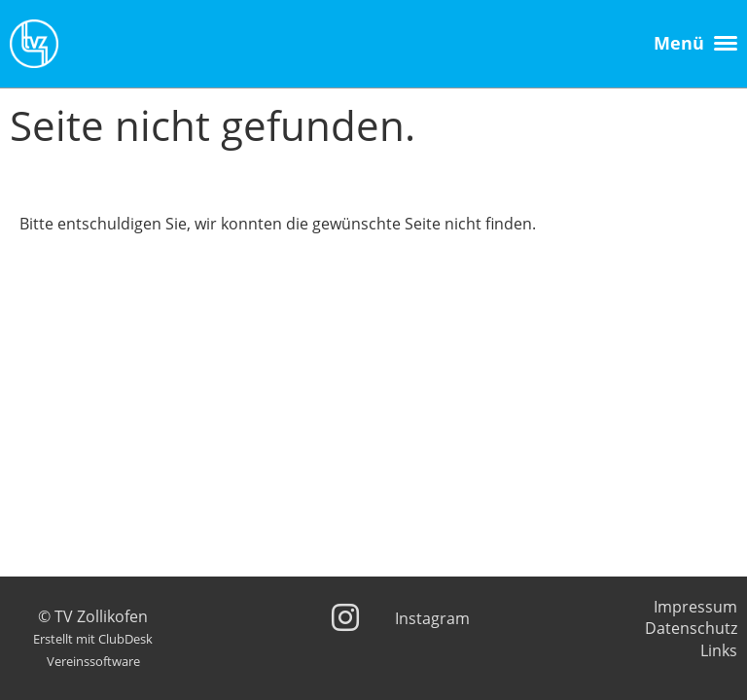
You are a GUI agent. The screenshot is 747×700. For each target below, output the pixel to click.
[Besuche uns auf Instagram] (345, 617)
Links (719, 650)
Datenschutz (691, 628)
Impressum (695, 607)
